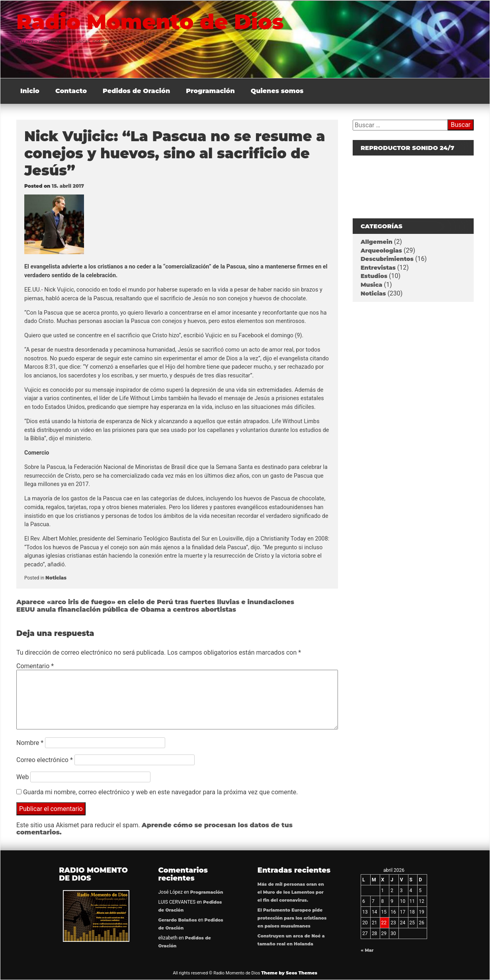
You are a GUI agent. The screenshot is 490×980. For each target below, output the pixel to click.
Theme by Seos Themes (289, 973)
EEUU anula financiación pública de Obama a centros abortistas (126, 610)
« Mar (367, 950)
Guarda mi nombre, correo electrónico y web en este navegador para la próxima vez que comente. (160, 792)
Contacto (71, 91)
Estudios (374, 276)
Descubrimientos (387, 259)
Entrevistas (378, 268)
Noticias (56, 578)
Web (22, 777)
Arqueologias (381, 251)
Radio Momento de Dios (152, 21)
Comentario (35, 666)
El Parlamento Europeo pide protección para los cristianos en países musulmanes (292, 918)
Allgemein (377, 242)
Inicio (30, 91)
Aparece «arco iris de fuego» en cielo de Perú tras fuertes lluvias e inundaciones (155, 602)
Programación (210, 91)
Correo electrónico (45, 760)
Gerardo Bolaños (178, 920)
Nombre (30, 743)
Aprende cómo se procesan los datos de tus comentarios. (154, 829)
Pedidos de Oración (136, 91)
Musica (372, 285)
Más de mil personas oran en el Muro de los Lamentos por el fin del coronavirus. (291, 892)
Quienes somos (277, 91)
